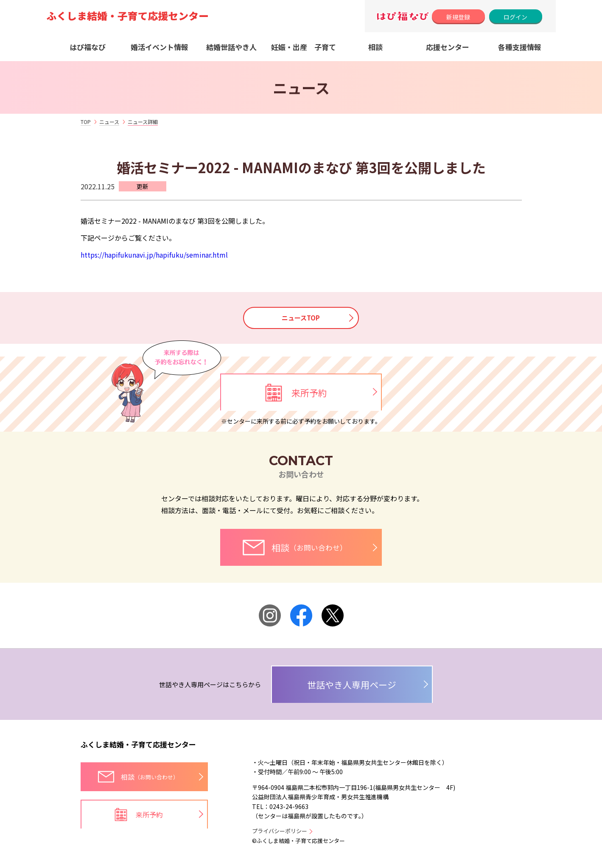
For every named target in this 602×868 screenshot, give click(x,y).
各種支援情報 (520, 47)
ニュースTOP (301, 318)
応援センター (448, 47)
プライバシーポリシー (280, 834)
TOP (86, 122)
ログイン (515, 17)
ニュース (109, 122)
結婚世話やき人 (231, 47)
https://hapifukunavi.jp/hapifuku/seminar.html (154, 255)
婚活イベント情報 (160, 47)
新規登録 (458, 17)
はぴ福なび (88, 47)
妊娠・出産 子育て (304, 47)
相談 (375, 47)
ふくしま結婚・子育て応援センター (138, 748)
